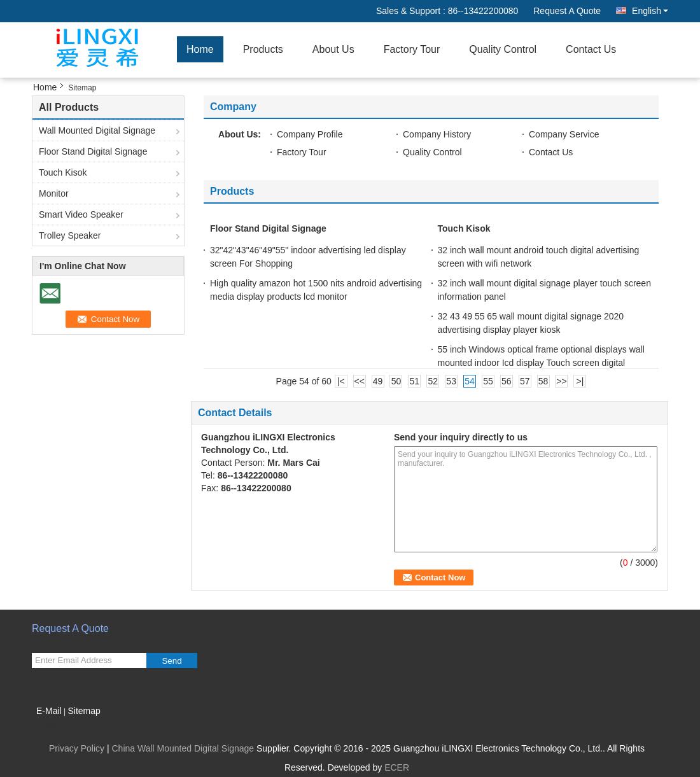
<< (360, 381)
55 (488, 381)
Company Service (564, 134)
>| (580, 381)
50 (396, 381)
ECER (397, 767)
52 (433, 381)
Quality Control (503, 49)
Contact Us (591, 49)
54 (470, 381)
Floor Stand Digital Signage (93, 151)
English (650, 11)
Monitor (54, 193)
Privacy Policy (77, 748)
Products (263, 49)
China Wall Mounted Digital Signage (183, 748)
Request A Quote (567, 11)
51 (415, 381)
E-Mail (49, 711)
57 (525, 381)
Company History (437, 134)
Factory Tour (412, 49)
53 (451, 381)
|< (341, 381)
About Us (333, 49)
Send (171, 661)
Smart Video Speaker (81, 214)
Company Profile (310, 134)
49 (378, 381)
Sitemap (84, 711)
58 (543, 381)
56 (507, 381)
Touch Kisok (63, 172)
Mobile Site (58, 727)
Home (200, 49)
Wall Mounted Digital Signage (97, 130)
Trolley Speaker (70, 235)
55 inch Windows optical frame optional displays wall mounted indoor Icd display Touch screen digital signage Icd (541, 363)
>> (561, 381)
